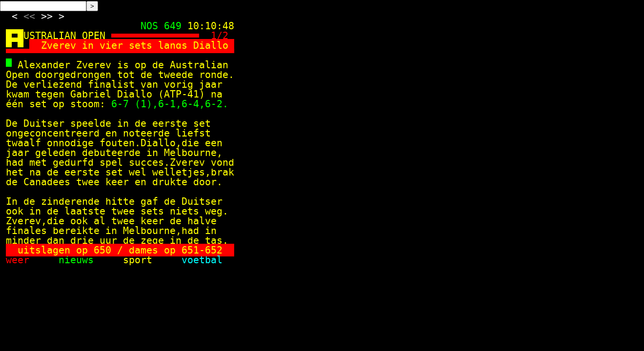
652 (214, 250)
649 (173, 26)
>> (47, 16)
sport (149, 260)
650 (102, 250)
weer (29, 260)
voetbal (202, 260)
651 (190, 250)
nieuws (88, 260)
